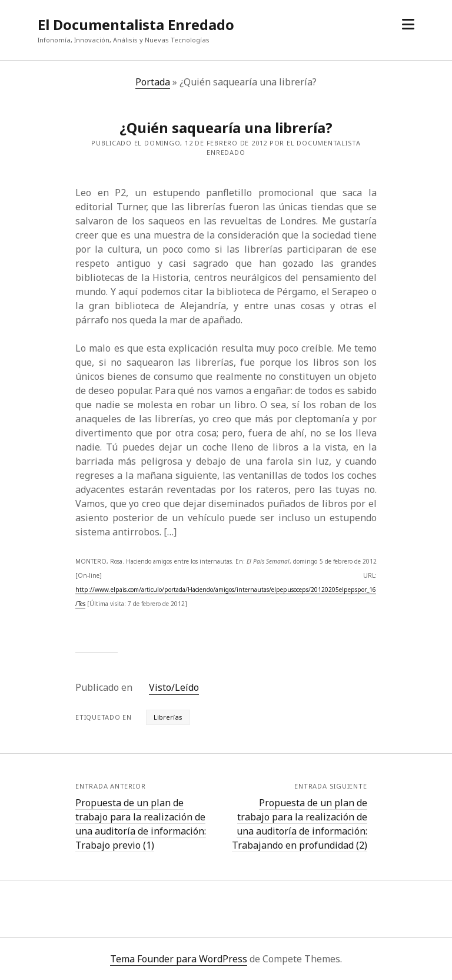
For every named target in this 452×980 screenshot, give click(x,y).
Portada (153, 82)
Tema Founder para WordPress (179, 959)
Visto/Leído (174, 687)
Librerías (168, 717)
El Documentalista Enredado (136, 24)
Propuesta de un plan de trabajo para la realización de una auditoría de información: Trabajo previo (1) (141, 824)
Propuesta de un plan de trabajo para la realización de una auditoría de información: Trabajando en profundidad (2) (300, 824)
